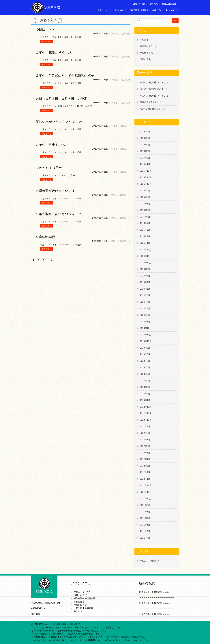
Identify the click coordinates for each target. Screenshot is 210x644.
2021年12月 (146, 485)
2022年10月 (146, 420)
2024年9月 (145, 269)
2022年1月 (145, 479)
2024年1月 (145, 322)
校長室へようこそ (103, 10)
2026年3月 (145, 151)
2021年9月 (145, 505)
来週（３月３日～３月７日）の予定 (61, 99)
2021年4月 (145, 538)
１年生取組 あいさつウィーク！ (60, 214)
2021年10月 (146, 499)
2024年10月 (146, 263)
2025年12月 (146, 171)
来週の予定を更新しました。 (154, 102)
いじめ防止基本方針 (153, 16)
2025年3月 (145, 230)
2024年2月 (145, 315)
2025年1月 (145, 243)
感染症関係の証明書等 (139, 10)
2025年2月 (145, 236)
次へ (50, 260)
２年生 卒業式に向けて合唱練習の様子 (65, 76)
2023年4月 (145, 381)
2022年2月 (145, 472)
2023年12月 (146, 328)
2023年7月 (145, 361)
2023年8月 (145, 354)
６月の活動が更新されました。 (155, 82)
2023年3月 (145, 387)
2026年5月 (145, 138)
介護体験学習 (45, 237)
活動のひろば (120, 10)
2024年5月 (145, 295)
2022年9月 (145, 426)
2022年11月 (146, 413)
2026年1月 (145, 164)
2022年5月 (145, 453)
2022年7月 (145, 440)
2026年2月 (145, 158)
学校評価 (144, 40)
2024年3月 (145, 308)
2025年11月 (146, 177)
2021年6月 (145, 525)
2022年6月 (145, 446)
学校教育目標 (146, 53)
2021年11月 (146, 492)
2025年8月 (145, 197)
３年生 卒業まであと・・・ (57, 145)
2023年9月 (145, 348)
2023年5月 (145, 374)
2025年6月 (145, 210)
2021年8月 (145, 512)
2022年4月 (145, 459)
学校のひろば (171, 10)
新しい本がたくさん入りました (59, 122)
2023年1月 (145, 400)
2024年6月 (145, 289)
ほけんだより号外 (49, 168)
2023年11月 (146, 335)
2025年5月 (145, 217)
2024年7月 (145, 282)
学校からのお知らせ (121, 34)
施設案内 (36, 614)
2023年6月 (145, 367)
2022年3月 (145, 466)
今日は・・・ (45, 30)
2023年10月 (146, 341)
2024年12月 (146, 250)
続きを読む (47, 41)
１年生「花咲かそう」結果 (55, 53)
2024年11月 (146, 256)
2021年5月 (145, 531)
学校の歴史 (157, 10)
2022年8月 (145, 433)
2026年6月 (145, 132)
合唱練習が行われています (55, 191)
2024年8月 (145, 276)
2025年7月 (145, 204)
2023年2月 (145, 394)
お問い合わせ (171, 16)
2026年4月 (145, 145)
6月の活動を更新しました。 (153, 109)
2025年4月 (145, 223)
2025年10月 (146, 184)
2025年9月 (145, 191)
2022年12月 (146, 407)
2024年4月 (145, 302)
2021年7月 (145, 518)
